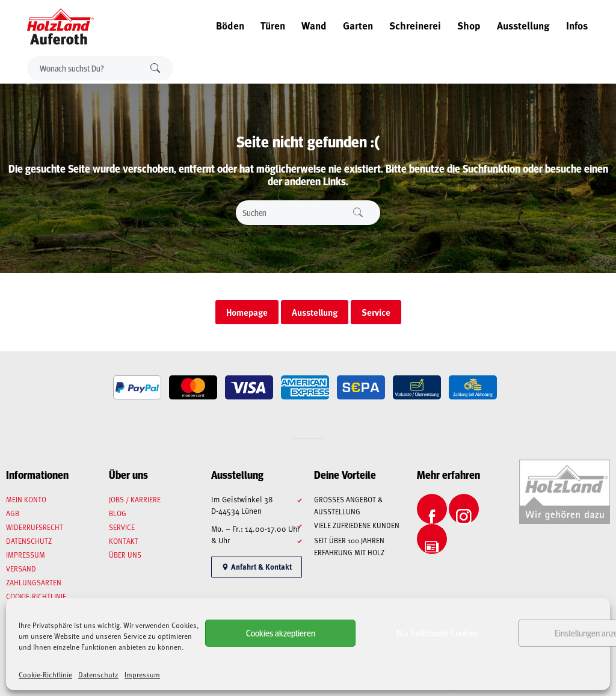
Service (122, 527)
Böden (230, 25)
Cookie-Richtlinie (45, 674)
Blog (118, 513)
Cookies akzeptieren (281, 633)
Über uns (125, 555)
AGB (13, 513)
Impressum (142, 674)
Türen (273, 25)
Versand (21, 568)
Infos (577, 25)
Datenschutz (98, 674)
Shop (469, 25)
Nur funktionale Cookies (437, 633)
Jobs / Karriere (135, 499)
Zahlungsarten (34, 582)
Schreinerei (415, 25)
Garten (358, 25)
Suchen (155, 68)
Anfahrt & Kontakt (257, 567)
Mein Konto (26, 499)
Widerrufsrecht (35, 527)
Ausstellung (523, 25)
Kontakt (124, 541)
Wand (314, 25)
